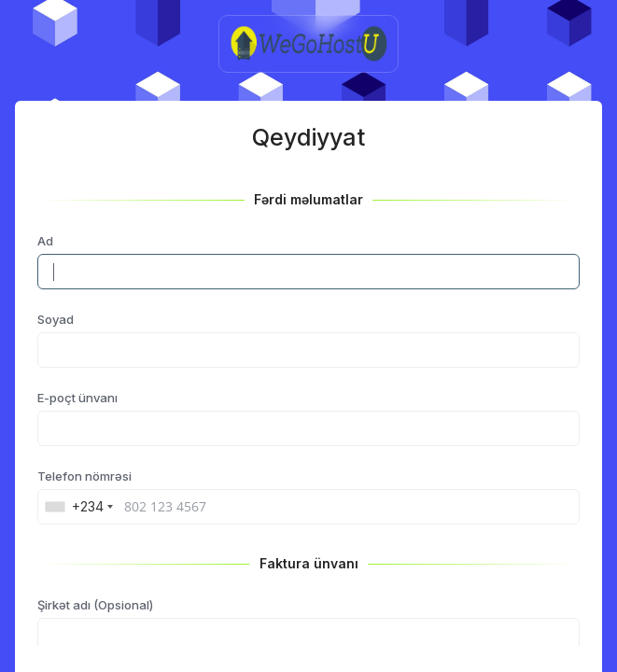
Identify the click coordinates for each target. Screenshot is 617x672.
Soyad (56, 319)
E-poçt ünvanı (77, 398)
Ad (45, 241)
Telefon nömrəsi (84, 476)
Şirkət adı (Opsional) (95, 605)
